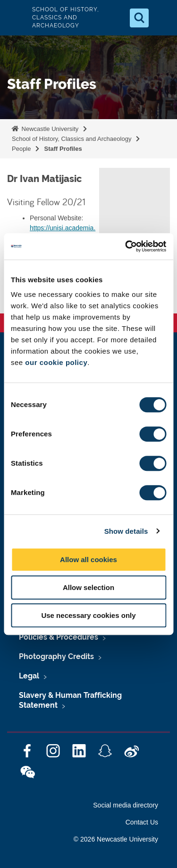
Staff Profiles (63, 149)
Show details (126, 531)
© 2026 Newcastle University (116, 839)
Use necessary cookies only (88, 615)
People (21, 149)
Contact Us (142, 822)
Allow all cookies (88, 560)
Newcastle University (49, 129)
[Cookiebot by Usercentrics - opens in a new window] (126, 246)
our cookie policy (56, 362)
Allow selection (88, 587)
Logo (15, 18)
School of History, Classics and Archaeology (72, 139)
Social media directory (126, 805)
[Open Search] (139, 18)
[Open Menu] (162, 18)
